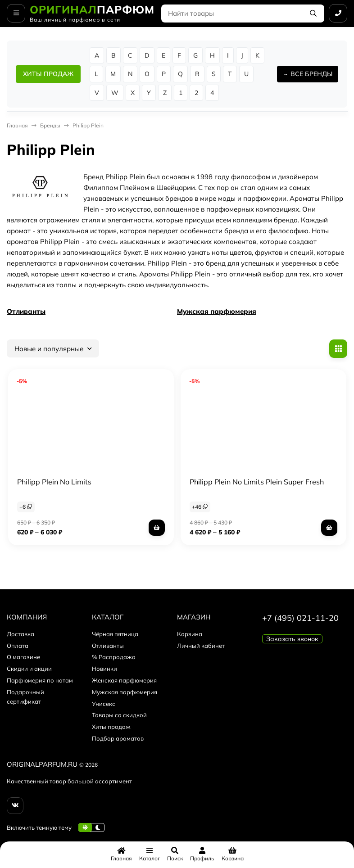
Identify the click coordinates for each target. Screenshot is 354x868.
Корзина (190, 634)
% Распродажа (114, 657)
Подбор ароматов (118, 738)
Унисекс (104, 704)
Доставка (20, 634)
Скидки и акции (29, 669)
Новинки (104, 669)
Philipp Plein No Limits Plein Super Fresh (257, 482)
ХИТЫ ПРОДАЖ (48, 74)
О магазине (23, 657)
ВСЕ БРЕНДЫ (311, 74)
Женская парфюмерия (124, 680)
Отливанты (26, 311)
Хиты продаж (111, 727)
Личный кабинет (201, 646)
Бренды (50, 125)
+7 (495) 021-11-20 (300, 618)
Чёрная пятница (115, 634)
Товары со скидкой (119, 715)
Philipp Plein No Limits (54, 482)
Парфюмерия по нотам (40, 680)
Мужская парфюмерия (217, 311)
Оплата (18, 646)
